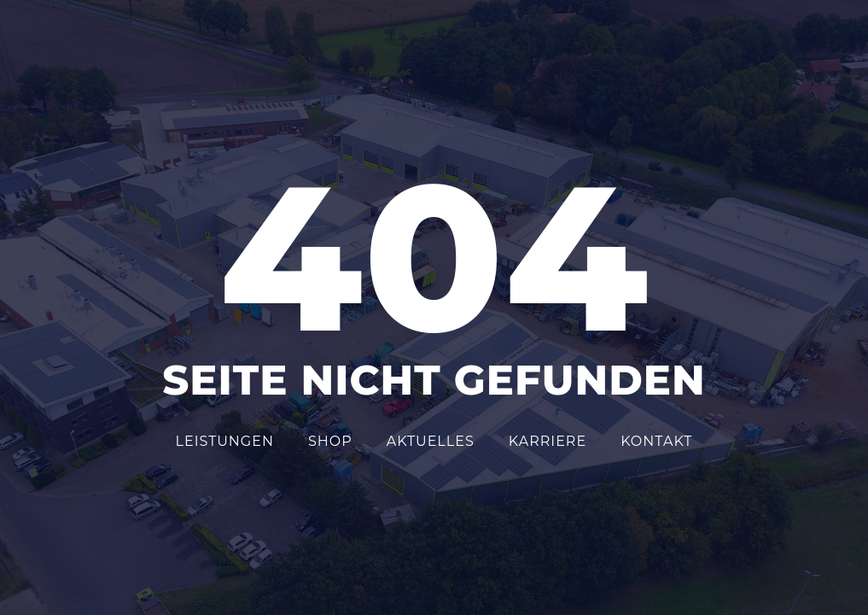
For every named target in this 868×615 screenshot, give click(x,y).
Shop (330, 441)
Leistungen (225, 441)
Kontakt (656, 441)
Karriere (548, 441)
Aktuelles (431, 441)
